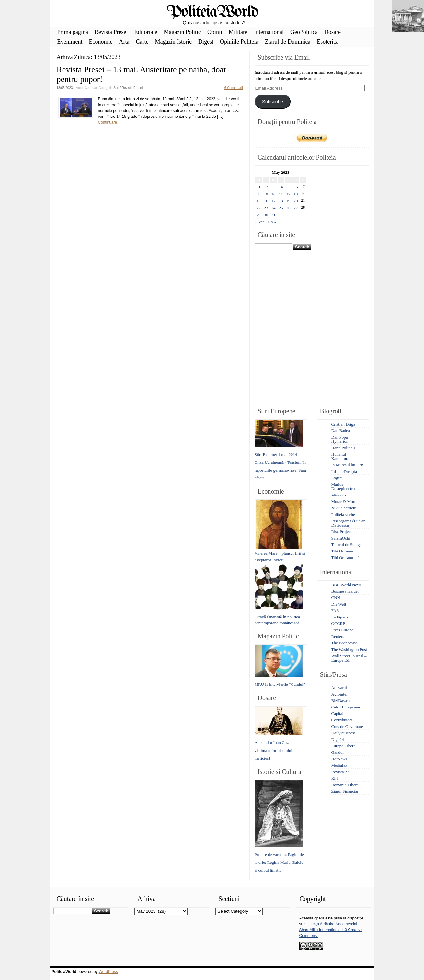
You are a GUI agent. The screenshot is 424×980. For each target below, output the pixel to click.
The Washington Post (349, 649)
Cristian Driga (343, 424)
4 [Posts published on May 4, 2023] (282, 187)
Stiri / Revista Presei (128, 88)
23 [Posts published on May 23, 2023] (266, 208)
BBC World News (347, 585)
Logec (337, 478)
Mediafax (339, 765)
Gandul (338, 752)
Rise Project (342, 532)
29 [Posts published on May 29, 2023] (259, 215)
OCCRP (338, 624)
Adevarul (339, 688)
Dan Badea (341, 431)
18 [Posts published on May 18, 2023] (281, 201)
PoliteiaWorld (212, 12)
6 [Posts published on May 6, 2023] (297, 187)
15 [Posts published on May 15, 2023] (259, 201)
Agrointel (339, 694)
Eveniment (70, 42)
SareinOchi (341, 538)
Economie (101, 42)
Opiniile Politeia (239, 42)
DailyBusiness (344, 733)
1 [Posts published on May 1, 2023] (260, 187)
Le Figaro (340, 617)
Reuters (338, 636)
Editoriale (146, 32)
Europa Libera (344, 746)
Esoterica (328, 42)
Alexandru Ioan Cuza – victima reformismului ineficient (274, 750)
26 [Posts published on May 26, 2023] (288, 208)
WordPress (108, 972)
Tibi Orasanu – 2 (345, 557)
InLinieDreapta (344, 471)
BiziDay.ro (341, 701)
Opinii (215, 32)
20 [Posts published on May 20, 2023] (296, 201)
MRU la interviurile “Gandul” (280, 684)
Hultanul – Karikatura (340, 456)
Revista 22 (340, 772)
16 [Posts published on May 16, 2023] (266, 201)
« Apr (259, 222)
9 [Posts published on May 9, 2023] (267, 194)
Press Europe (342, 630)
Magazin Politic (182, 32)
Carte (142, 42)
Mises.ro (339, 495)
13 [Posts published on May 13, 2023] (296, 194)
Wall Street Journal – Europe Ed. (349, 658)
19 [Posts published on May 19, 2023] (288, 201)
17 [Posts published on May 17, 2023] (274, 201)
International (269, 32)
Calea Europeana (346, 707)
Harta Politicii (343, 448)
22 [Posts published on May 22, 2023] (259, 208)
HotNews (339, 759)
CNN (336, 598)
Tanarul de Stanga (347, 545)
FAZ (335, 611)
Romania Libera (345, 785)
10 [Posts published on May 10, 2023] (274, 194)
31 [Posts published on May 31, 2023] (274, 215)
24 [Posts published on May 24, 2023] (274, 208)
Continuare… (110, 122)
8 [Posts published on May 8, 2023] (260, 194)
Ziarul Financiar (345, 791)
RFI (335, 778)
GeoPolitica (304, 32)
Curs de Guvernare (347, 726)
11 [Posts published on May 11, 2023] (281, 194)
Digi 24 (338, 739)
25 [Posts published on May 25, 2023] (281, 208)
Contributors (342, 720)
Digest (206, 42)
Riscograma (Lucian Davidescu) (349, 523)
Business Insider (345, 591)
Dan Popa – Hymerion (341, 439)
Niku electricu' (344, 508)
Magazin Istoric (173, 42)
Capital (338, 713)
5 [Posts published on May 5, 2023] (289, 187)
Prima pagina (73, 32)
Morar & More (344, 501)
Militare (238, 32)
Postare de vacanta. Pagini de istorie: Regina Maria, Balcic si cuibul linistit (279, 862)
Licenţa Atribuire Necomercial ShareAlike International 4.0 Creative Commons (331, 930)
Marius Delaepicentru (343, 486)
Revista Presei (111, 32)
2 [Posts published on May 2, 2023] (267, 187)
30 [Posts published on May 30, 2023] (266, 215)
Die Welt (339, 604)
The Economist (344, 643)
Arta (124, 42)
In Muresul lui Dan (347, 465)
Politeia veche (343, 514)
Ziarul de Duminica (287, 42)
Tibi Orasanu (342, 551)
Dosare (332, 32)
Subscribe (273, 102)
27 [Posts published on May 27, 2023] (296, 208)
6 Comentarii (234, 88)
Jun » (272, 222)
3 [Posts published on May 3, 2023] (275, 187)
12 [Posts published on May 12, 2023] (288, 194)
